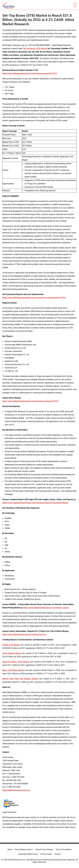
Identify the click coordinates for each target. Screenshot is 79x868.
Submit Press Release (44, 849)
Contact (57, 854)
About (10, 849)
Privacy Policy (46, 854)
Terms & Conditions (64, 849)
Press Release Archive (24, 849)
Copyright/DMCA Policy (28, 854)
